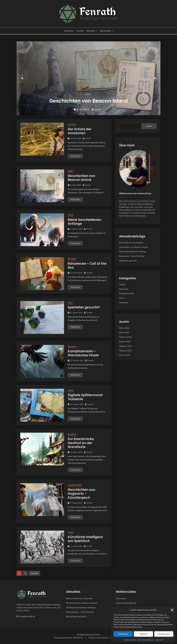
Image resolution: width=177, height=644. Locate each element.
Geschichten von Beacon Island (81, 178)
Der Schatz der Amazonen (88, 101)
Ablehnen (143, 634)
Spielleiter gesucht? (84, 307)
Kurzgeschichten (75, 485)
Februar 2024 (125, 337)
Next (155, 78)
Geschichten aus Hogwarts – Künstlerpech (81, 494)
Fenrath (80, 31)
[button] (172, 610)
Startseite (69, 31)
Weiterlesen (75, 156)
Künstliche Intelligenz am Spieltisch (85, 539)
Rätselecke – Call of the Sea (87, 266)
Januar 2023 (125, 355)
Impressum (159, 640)
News (70, 303)
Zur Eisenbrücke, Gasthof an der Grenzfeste (81, 443)
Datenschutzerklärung (146, 640)
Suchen (149, 126)
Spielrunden (105, 31)
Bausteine (72, 259)
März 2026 (124, 328)
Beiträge (91, 31)
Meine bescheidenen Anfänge (85, 222)
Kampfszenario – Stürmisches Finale (83, 353)
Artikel (71, 171)
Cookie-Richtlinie (130, 640)
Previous (22, 78)
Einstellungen (164, 634)
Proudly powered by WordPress (69, 638)
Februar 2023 (125, 351)
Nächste (34, 573)
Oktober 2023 (125, 346)
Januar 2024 (125, 341)
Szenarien (88, 94)
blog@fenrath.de (26, 616)
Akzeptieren (123, 634)
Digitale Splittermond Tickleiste (85, 397)
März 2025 (124, 332)
